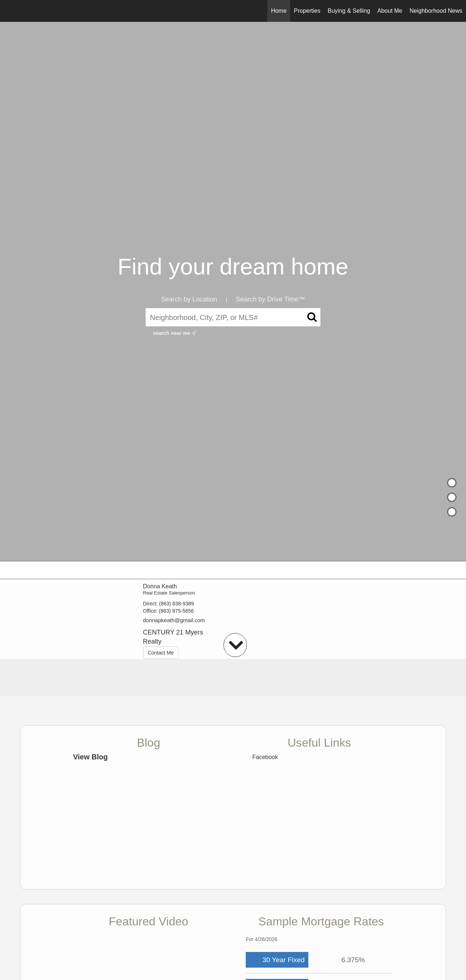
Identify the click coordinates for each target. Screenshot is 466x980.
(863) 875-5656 (177, 611)
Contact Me (161, 653)
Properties (307, 11)
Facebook (265, 757)
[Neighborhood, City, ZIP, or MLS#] (233, 317)
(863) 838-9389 (177, 604)
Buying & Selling (349, 11)
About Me (390, 11)
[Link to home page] (9, 11)
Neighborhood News (436, 11)
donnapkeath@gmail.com (174, 620)
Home (279, 11)
